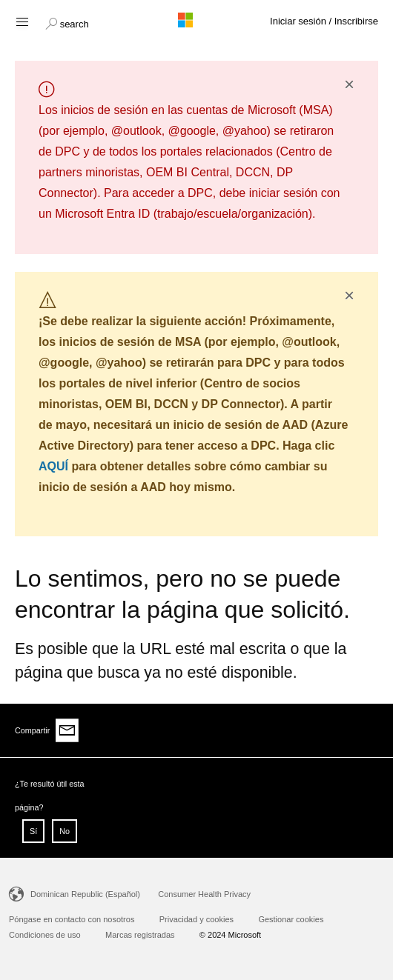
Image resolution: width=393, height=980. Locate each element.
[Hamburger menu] (21, 21)
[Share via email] (67, 730)
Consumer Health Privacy (204, 894)
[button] (67, 22)
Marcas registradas (140, 935)
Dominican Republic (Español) (85, 894)
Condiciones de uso (45, 935)
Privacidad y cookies (196, 919)
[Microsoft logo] (196, 20)
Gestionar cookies (291, 919)
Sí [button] (33, 831)
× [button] (349, 84)
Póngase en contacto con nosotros (72, 919)
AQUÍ (53, 466)
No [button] (65, 831)
